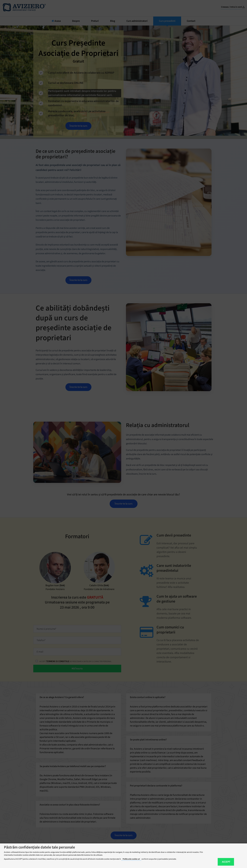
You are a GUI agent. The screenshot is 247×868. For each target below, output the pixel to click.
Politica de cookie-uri (131, 859)
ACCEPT (226, 862)
